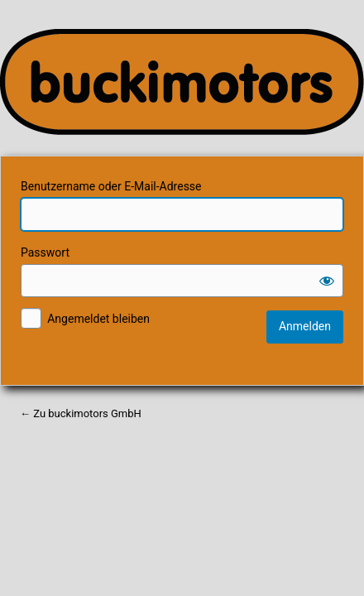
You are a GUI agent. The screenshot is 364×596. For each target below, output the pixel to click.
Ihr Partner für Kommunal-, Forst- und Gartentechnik (182, 82)
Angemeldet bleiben (98, 319)
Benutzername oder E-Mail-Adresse (111, 186)
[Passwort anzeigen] (327, 281)
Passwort (45, 252)
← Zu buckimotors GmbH (81, 413)
